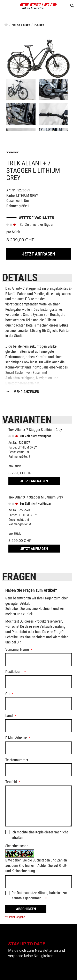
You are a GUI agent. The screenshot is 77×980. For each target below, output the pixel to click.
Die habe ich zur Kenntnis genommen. (39, 895)
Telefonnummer (17, 760)
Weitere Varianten (36, 218)
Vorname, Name (17, 649)
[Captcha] (38, 882)
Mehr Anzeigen (26, 392)
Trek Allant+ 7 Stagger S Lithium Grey (35, 430)
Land (9, 716)
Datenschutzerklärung (33, 893)
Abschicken (26, 909)
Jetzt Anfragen (39, 254)
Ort (7, 694)
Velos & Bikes (21, 25)
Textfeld (11, 782)
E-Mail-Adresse (16, 738)
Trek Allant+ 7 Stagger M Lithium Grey (36, 497)
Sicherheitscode (17, 846)
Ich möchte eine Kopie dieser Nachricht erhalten (40, 835)
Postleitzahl (14, 672)
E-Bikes (39, 25)
